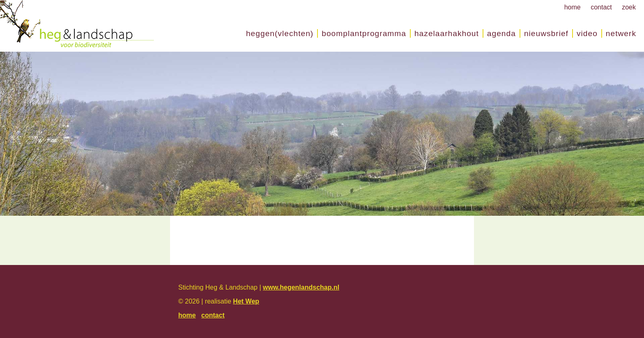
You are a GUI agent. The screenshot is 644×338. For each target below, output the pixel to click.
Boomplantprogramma (364, 33)
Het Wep (246, 301)
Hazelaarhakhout (447, 33)
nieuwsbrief (546, 33)
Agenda (501, 33)
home (573, 7)
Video (587, 33)
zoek (629, 7)
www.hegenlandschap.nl (301, 287)
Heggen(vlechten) (280, 33)
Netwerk (621, 33)
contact (601, 7)
